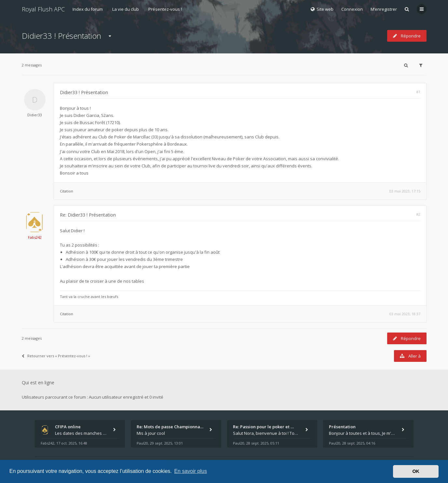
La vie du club (126, 9)
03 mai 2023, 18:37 (405, 314)
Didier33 (35, 115)
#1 (418, 92)
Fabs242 (35, 237)
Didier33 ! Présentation (61, 36)
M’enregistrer (384, 9)
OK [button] (416, 471)
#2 (418, 214)
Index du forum (88, 9)
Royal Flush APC (43, 9)
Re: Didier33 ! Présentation (88, 215)
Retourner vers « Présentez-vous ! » (56, 356)
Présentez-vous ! (165, 9)
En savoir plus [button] (190, 471)
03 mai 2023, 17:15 (405, 191)
